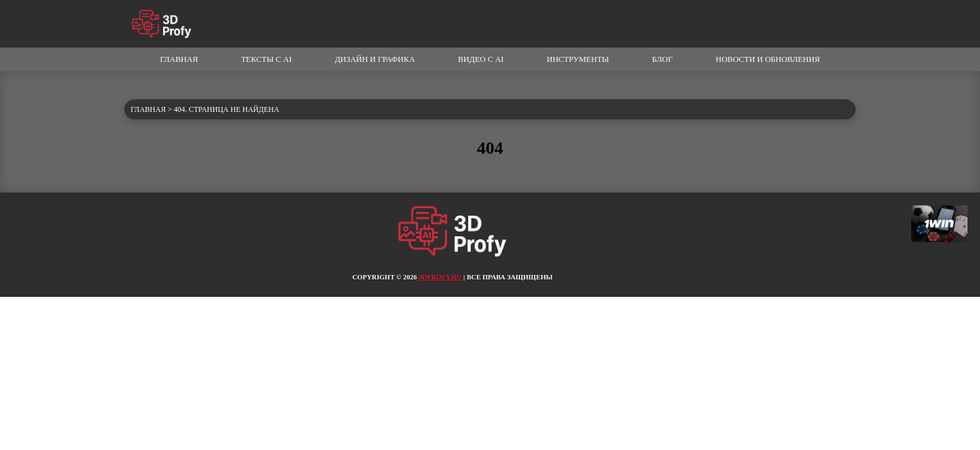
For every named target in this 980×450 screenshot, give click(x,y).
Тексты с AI (267, 59)
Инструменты (578, 59)
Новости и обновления (768, 59)
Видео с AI (481, 59)
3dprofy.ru (440, 277)
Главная (179, 59)
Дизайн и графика (375, 59)
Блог (662, 59)
